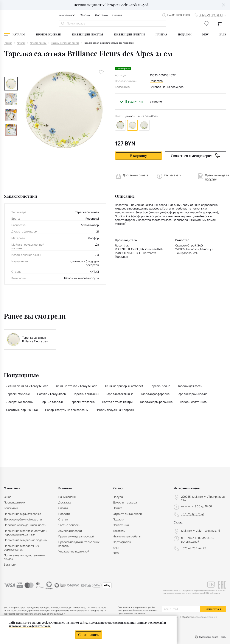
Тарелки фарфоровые (155, 394)
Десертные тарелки (20, 402)
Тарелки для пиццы (86, 394)
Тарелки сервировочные (156, 402)
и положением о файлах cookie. (30, 626)
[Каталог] (15, 34)
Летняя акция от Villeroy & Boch (27, 386)
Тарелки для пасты (190, 386)
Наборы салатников (193, 402)
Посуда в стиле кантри (117, 402)
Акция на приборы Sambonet (124, 386)
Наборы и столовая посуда (81, 278)
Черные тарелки (52, 402)
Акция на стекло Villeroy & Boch (76, 386)
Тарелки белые (160, 386)
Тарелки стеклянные (120, 394)
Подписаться (213, 609)
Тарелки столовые (82, 402)
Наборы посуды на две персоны (67, 410)
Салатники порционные (22, 410)
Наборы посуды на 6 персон (115, 410)
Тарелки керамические (192, 394)
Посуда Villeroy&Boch (52, 394)
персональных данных (205, 617)
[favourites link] (206, 24)
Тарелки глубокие (18, 394)
